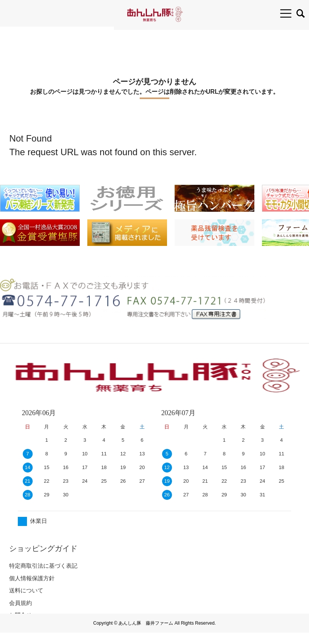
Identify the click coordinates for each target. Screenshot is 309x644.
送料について (26, 590)
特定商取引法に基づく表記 (43, 566)
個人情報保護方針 (32, 578)
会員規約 (20, 603)
